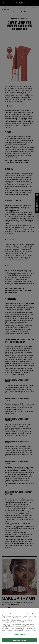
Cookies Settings (19, 635)
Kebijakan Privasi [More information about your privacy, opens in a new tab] (31, 631)
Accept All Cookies (19, 641)
